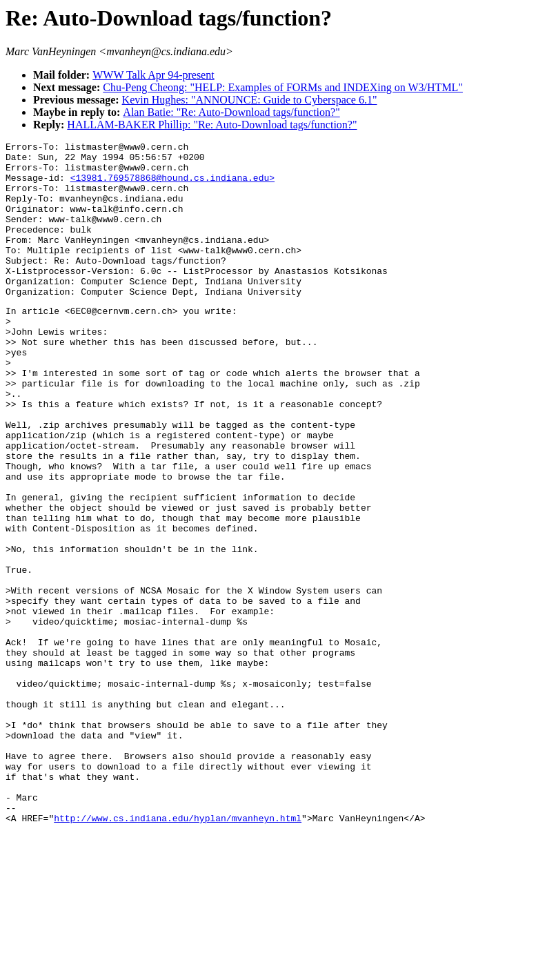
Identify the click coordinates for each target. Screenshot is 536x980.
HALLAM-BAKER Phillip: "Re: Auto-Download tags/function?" (212, 125)
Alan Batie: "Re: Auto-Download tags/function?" (231, 112)
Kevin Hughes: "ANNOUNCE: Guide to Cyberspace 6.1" (250, 100)
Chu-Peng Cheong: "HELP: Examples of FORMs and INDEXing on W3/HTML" (283, 87)
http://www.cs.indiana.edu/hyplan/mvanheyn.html (178, 952)
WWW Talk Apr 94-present (153, 75)
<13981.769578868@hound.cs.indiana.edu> (172, 186)
